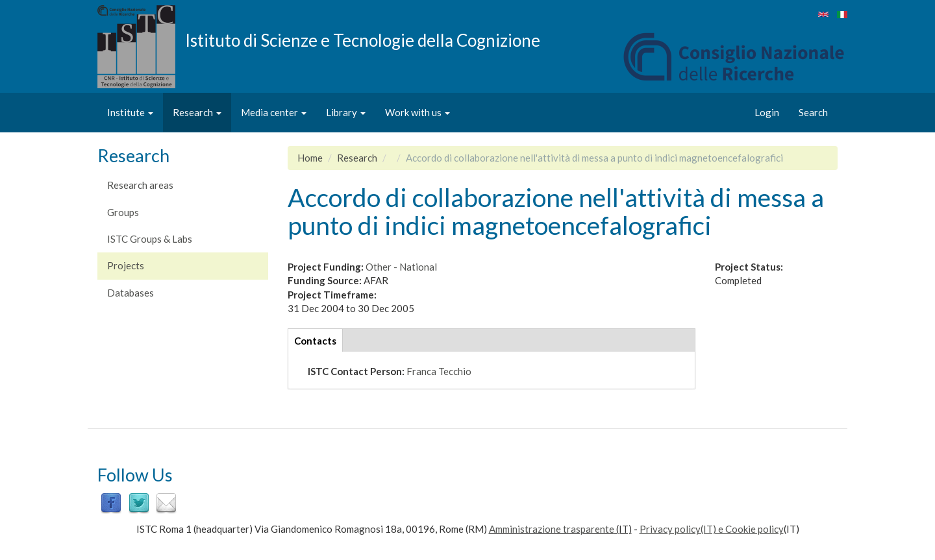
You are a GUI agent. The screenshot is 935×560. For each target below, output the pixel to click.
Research (197, 112)
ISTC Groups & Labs (150, 239)
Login (767, 112)
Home (310, 158)
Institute (130, 112)
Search (813, 112)
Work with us (418, 112)
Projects (126, 265)
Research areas (140, 185)
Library (346, 112)
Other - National (401, 267)
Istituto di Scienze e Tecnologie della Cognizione (363, 40)
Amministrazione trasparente (552, 529)
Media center (274, 112)
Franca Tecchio (439, 371)
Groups (123, 212)
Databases (131, 293)
